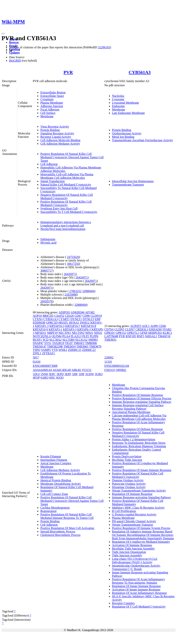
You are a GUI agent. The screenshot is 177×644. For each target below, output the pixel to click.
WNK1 (63, 350)
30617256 (73, 264)
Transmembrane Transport (128, 185)
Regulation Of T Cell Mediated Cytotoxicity (139, 607)
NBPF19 (52, 333)
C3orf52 (59, 316)
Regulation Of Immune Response (132, 494)
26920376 (46, 301)
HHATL (63, 323)
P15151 (87, 370)
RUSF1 (37, 340)
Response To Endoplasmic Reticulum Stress (139, 443)
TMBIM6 (91, 343)
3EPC (52, 374)
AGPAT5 (136, 326)
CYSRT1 (64, 319)
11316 (108, 362)
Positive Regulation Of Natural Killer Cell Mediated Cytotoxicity (66, 203)
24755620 (73, 257)
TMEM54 (70, 346)
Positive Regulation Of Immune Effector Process (142, 398)
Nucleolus (118, 96)
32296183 (104, 47)
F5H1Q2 (110, 370)
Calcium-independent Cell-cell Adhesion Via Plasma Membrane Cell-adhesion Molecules (139, 417)
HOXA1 (74, 323)
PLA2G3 (76, 336)
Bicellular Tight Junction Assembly (133, 549)
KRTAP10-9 (40, 329)
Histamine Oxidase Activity (129, 487)
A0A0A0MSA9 (42, 370)
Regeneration (48, 511)
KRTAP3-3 (70, 329)
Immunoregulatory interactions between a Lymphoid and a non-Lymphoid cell (66, 224)
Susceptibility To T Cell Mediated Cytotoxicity (69, 212)
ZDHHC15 (75, 350)
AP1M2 (90, 312)
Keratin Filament (51, 456)
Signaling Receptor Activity (57, 133)
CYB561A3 (140, 72)
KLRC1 (167, 333)
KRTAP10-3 (57, 326)
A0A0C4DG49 (62, 370)
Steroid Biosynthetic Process (58, 531)
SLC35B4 (68, 340)
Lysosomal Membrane (126, 103)
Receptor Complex (123, 603)
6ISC (52, 378)
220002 (109, 357)
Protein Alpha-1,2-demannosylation (134, 439)
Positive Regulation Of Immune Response (137, 395)
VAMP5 (46, 350)
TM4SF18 (164, 336)
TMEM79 (95, 346)
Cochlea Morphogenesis (55, 508)
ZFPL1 (37, 353)
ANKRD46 (78, 312)
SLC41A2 (81, 340)
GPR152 (121, 333)
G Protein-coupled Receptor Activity (134, 514)
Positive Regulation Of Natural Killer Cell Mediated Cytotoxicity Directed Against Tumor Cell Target (72, 157)
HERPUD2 (155, 333)
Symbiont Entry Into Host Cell (59, 208)
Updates (14, 53)
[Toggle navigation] (3, 34)
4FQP (36, 378)
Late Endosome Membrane (128, 113)
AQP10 (37, 316)
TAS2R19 (58, 343)
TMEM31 (110, 340)
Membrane (47, 116)
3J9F (82, 374)
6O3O (60, 378)
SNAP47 (38, 343)
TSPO (36, 350)
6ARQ (45, 378)
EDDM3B (39, 323)
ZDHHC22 (89, 350)
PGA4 (66, 336)
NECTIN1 (65, 333)
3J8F (75, 374)
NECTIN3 (78, 333)
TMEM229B (55, 346)
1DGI (36, 374)
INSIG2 (85, 323)
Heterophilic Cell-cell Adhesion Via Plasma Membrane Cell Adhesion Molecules (67, 176)
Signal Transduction (52, 181)
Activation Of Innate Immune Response (136, 589)
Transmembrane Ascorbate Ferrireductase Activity (143, 140)
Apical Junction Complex (56, 463)
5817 (36, 357)
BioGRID (15, 61)
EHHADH (155, 329)
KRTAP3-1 (55, 329)
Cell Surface (48, 113)
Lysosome (118, 99)
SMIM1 (93, 340)
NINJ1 (89, 333)
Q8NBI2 (121, 370)
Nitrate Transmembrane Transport (133, 525)
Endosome (118, 106)
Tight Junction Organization (129, 552)
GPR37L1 (133, 333)
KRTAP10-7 (73, 326)
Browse (14, 42)
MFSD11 (41, 333)
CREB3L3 (142, 329)
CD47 (78, 316)
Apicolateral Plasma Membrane (131, 412)
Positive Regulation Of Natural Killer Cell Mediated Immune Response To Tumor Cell (67, 516)
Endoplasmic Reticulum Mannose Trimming (139, 446)
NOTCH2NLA (42, 336)
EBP (98, 319)
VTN (55, 350)
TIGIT (69, 343)
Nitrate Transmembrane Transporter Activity (139, 491)
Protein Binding (50, 130)
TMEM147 (40, 346)
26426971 (70, 274)
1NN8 (44, 374)
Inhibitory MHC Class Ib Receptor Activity (138, 508)
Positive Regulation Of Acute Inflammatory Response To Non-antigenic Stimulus (139, 581)
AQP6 (154, 326)
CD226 (69, 316)
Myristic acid (48, 243)
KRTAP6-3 (84, 329)
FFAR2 (167, 329)
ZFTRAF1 (49, 353)
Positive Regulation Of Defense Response (137, 429)
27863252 (75, 291)
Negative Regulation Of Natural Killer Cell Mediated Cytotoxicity (67, 196)
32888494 (88, 291)
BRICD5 (48, 316)
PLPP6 (94, 336)
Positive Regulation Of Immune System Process (141, 528)
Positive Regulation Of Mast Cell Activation (67, 528)
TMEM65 (82, 346)
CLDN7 (130, 329)
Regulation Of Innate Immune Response (136, 586)
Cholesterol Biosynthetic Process (60, 535)
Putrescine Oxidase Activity (129, 484)
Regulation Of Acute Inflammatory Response (139, 593)
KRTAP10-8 (89, 326)
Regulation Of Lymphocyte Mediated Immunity (141, 542)
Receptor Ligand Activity (56, 137)
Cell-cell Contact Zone (54, 494)
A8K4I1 (76, 370)
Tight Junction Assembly (127, 555)
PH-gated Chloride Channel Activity (134, 521)
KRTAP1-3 (42, 326)
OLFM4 (56, 336)
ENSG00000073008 (45, 366)
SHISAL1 (151, 336)
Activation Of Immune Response (132, 545)
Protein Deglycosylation (127, 456)
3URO (99, 374)
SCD (46, 340)
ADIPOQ (64, 312)
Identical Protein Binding (56, 480)
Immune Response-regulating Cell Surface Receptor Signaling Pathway (138, 407)
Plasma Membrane (52, 103)
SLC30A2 (55, 340)
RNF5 (141, 336)
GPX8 (144, 333)
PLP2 (86, 336)
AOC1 (146, 326)
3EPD (60, 374)
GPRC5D (52, 323)
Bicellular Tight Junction (127, 460)
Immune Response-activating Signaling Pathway (142, 497)
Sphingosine (48, 239)
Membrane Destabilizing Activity (61, 484)
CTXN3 (38, 319)
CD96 (86, 316)
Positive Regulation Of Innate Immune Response (142, 470)
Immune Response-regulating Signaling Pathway (142, 402)
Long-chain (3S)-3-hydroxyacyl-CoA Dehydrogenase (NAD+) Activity (135, 560)
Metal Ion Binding (123, 137)
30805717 (46, 271)
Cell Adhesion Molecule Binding (60, 140)
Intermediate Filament (54, 460)
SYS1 (48, 343)
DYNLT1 (76, 319)
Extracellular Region (53, 92)
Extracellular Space (52, 96)
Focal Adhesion (50, 109)
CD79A (109, 329)
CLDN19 (96, 316)
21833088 (70, 295)
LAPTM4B (111, 336)
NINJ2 (98, 333)
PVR (68, 72)
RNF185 (131, 336)
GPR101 (110, 333)
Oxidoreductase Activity (127, 133)
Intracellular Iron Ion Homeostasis (133, 181)
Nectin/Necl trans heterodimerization (63, 229)
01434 (37, 362)
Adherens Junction (52, 106)
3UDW (90, 374)
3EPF (68, 374)
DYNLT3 (88, 319)
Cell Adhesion (49, 164)
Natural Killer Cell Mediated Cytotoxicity (66, 185)
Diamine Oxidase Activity (128, 480)
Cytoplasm (47, 99)
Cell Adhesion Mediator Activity (60, 144)
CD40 (162, 326)
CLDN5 (119, 329)
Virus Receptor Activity (55, 127)
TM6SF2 (79, 343)
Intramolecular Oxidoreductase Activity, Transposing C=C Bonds (136, 567)
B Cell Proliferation (124, 511)
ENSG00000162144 (117, 366)
